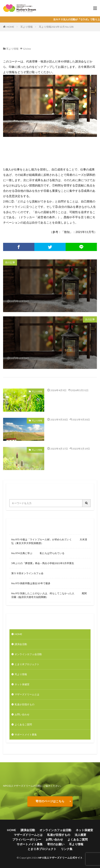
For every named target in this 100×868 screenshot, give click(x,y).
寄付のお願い (56, 844)
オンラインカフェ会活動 (28, 654)
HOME (10, 27)
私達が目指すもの (24, 704)
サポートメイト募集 (26, 735)
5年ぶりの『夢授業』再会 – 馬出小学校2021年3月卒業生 (43, 563)
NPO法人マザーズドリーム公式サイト (60, 858)
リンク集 (67, 849)
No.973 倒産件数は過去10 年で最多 (31, 583)
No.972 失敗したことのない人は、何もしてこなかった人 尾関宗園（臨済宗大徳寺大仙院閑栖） (49, 595)
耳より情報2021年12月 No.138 (56, 27)
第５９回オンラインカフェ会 (27, 573)
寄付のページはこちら (50, 801)
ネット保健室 (22, 684)
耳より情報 (27, 27)
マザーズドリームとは (27, 694)
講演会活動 (21, 644)
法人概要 (80, 835)
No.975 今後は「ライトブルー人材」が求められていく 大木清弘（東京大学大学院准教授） (49, 541)
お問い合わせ (22, 714)
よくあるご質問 (23, 724)
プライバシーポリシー (27, 839)
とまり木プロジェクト (27, 664)
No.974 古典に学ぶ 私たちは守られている (38, 553)
